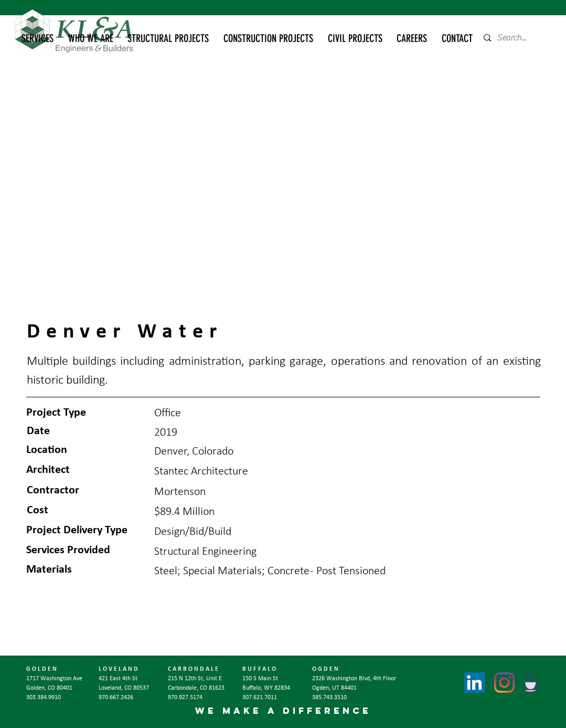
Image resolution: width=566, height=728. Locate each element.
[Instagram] (504, 683)
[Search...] (515, 38)
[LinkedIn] (474, 683)
